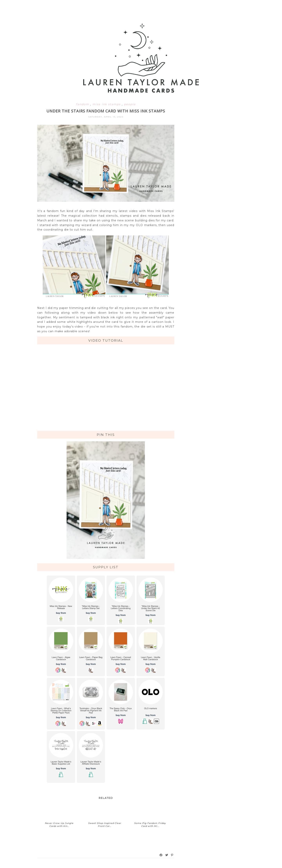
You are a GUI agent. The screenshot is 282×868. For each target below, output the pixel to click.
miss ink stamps (107, 104)
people (130, 104)
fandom (83, 104)
